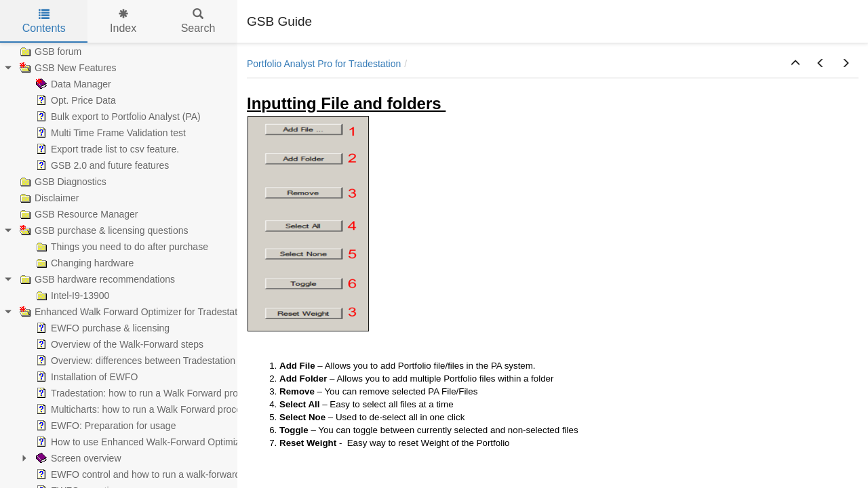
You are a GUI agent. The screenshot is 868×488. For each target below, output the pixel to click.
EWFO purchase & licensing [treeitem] (101, 328)
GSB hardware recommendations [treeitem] (96, 279)
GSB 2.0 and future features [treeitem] (101, 165)
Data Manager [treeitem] (72, 84)
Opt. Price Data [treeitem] (75, 100)
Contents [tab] (44, 21)
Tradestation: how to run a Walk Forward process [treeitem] (145, 393)
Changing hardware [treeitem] (83, 263)
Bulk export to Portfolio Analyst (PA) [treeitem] (117, 117)
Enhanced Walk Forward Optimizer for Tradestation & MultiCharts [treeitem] (163, 312)
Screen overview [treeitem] (77, 458)
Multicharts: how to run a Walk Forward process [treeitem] (142, 409)
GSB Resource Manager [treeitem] (78, 214)
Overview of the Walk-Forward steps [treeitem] (118, 344)
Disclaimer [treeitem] (48, 198)
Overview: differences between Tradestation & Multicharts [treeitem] (163, 361)
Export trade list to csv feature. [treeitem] (106, 149)
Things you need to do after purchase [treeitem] (121, 247)
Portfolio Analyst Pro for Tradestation (324, 64)
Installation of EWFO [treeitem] (85, 377)
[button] (795, 64)
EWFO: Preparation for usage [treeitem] (104, 426)
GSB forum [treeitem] (49, 52)
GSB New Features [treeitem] (67, 68)
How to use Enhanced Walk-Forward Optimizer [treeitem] (141, 442)
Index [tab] (123, 21)
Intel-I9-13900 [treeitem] (71, 296)
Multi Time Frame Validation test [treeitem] (110, 133)
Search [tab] (198, 21)
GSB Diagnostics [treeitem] (62, 182)
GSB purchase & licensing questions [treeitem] (102, 230)
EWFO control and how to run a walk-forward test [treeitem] (146, 474)
